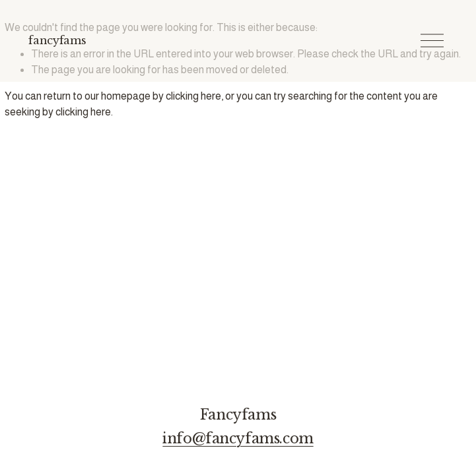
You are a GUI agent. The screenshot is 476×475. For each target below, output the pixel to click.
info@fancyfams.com (238, 439)
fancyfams (57, 40)
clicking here (193, 96)
